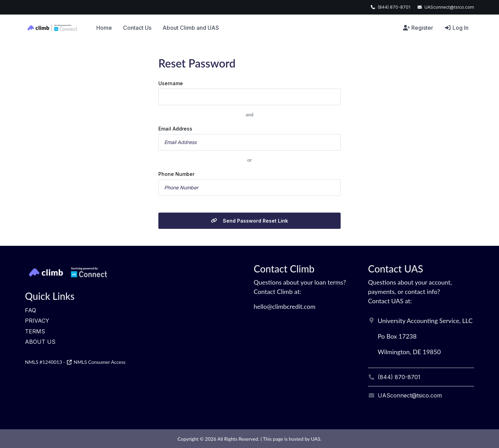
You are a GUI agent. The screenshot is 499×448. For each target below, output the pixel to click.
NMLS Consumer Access (96, 362)
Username (171, 83)
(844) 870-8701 (394, 7)
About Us (40, 342)
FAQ (30, 310)
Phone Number (176, 174)
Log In (456, 28)
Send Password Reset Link (249, 221)
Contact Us (137, 28)
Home (104, 28)
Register (418, 28)
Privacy (37, 321)
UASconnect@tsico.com (449, 7)
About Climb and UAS (191, 28)
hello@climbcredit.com (284, 306)
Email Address (175, 129)
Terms (35, 331)
